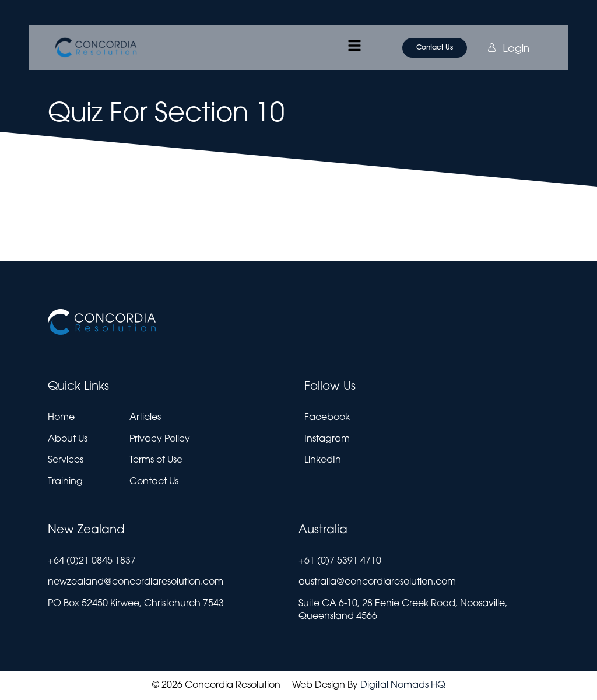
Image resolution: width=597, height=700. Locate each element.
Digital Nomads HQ (403, 685)
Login (496, 48)
